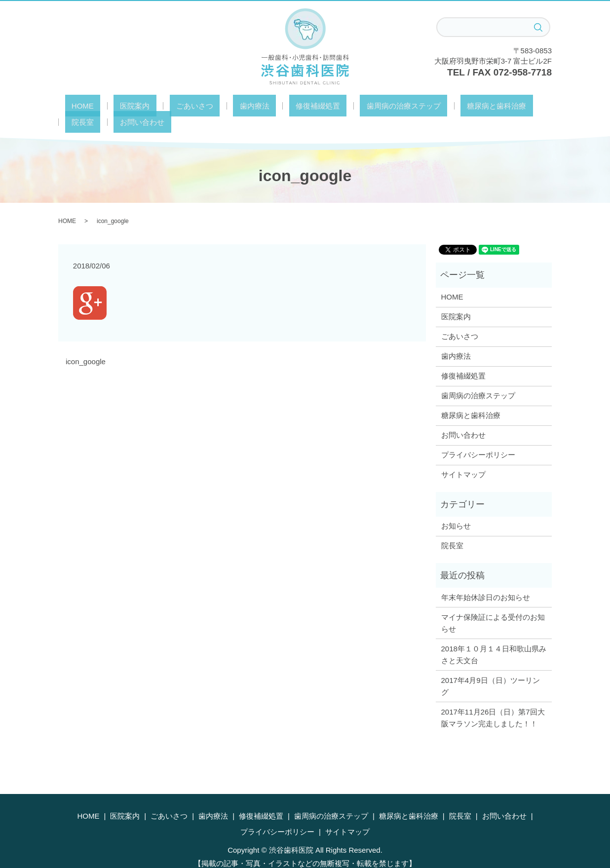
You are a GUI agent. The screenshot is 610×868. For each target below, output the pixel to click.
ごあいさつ (168, 105)
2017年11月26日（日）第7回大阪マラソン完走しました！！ (493, 701)
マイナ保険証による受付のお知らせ (493, 606)
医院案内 (121, 105)
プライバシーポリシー (478, 438)
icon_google (86, 345)
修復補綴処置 (265, 105)
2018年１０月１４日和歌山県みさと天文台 (494, 638)
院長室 (471, 105)
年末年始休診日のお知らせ (486, 581)
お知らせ (456, 509)
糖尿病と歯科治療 (417, 105)
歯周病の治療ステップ (337, 105)
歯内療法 (214, 105)
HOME (82, 105)
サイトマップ (463, 458)
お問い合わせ (518, 105)
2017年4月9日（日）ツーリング (491, 669)
